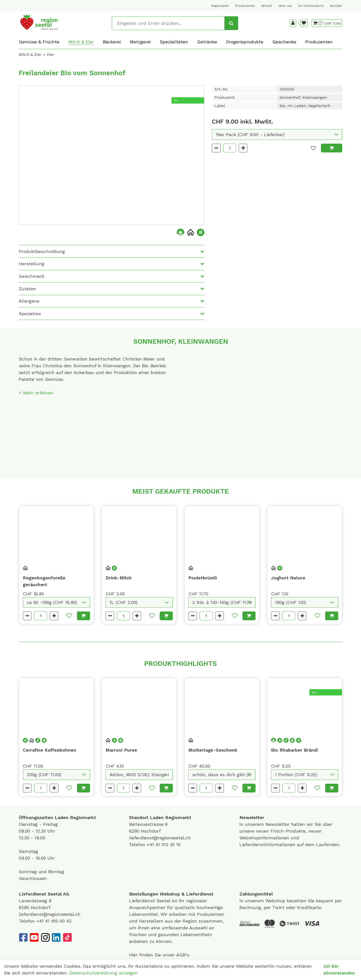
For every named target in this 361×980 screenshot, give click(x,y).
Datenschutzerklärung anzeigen (103, 973)
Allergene (29, 301)
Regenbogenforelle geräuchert (44, 581)
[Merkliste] (304, 23)
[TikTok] (67, 937)
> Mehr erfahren (36, 393)
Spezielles (30, 314)
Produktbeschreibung (42, 251)
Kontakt (336, 6)
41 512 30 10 (168, 844)
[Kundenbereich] (293, 23)
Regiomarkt (220, 6)
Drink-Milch (119, 578)
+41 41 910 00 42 (54, 921)
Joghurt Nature (288, 578)
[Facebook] (23, 937)
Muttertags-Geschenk (213, 750)
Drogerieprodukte (245, 42)
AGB (181, 955)
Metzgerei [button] (140, 42)
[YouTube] (34, 937)
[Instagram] (45, 937)
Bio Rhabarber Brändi (294, 750)
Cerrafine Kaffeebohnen (50, 750)
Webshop (170, 894)
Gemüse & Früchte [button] (39, 42)
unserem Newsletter (268, 824)
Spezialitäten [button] (174, 42)
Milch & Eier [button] (81, 42)
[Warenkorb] (318, 23)
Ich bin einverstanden (339, 969)
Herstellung (32, 264)
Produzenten (245, 6)
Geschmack (32, 276)
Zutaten (27, 289)
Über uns (285, 6)
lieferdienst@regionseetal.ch (160, 838)
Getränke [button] (207, 42)
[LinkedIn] (56, 937)
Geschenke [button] (284, 42)
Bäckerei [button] (112, 42)
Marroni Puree (121, 750)
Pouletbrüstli (203, 578)
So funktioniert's (311, 6)
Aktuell (267, 6)
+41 (151, 844)
